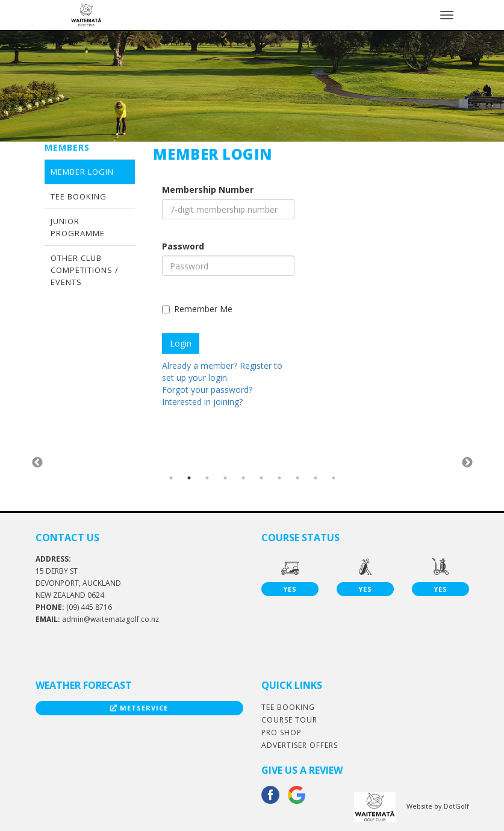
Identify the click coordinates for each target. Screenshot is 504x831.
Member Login (82, 172)
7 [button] (279, 478)
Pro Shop (282, 732)
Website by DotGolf (438, 806)
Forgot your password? (207, 390)
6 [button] (261, 478)
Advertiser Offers (300, 745)
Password (183, 246)
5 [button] (243, 478)
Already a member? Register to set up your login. (222, 372)
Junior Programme (78, 227)
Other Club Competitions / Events (85, 270)
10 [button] (334, 478)
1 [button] (171, 478)
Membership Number (208, 190)
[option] (115, 463)
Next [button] (467, 463)
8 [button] (297, 478)
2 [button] (189, 478)
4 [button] (225, 478)
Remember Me (197, 309)
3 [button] (207, 478)
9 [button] (316, 478)
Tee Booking (79, 196)
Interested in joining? (202, 402)
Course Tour (289, 720)
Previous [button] (37, 463)
